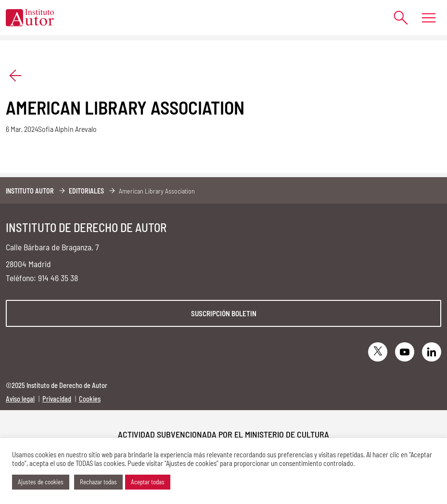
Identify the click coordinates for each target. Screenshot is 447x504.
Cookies (90, 399)
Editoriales (86, 191)
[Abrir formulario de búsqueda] (396, 18)
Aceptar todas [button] (148, 482)
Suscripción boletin (224, 313)
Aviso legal (20, 399)
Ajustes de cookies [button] (41, 482)
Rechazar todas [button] (98, 482)
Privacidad (57, 399)
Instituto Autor (30, 191)
